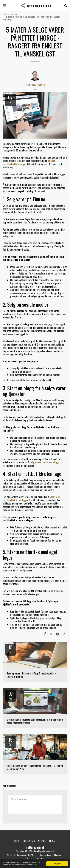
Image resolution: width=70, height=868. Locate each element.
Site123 (40, 859)
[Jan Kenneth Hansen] (35, 75)
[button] (4, 5)
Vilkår (10, 855)
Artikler (14, 14)
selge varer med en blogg (44, 462)
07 (10, 695)
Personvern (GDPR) (25, 855)
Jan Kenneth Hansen (35, 85)
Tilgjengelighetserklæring (50, 855)
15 (10, 649)
